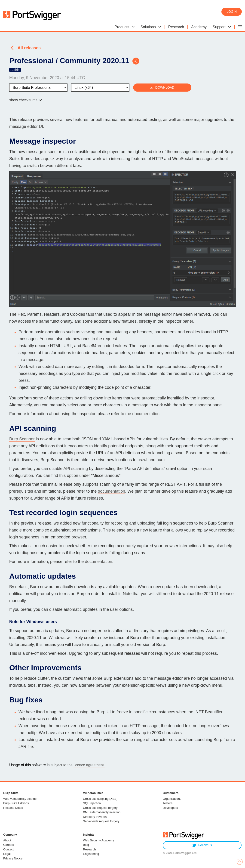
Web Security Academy (98, 840)
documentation (146, 414)
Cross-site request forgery (100, 808)
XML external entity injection (102, 812)
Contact (8, 849)
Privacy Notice (13, 858)
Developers (170, 808)
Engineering (91, 854)
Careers (9, 845)
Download (162, 88)
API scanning (76, 469)
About (7, 840)
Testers (168, 803)
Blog (86, 845)
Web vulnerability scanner (20, 799)
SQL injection (92, 803)
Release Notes (13, 808)
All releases (29, 48)
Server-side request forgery (101, 821)
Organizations (172, 799)
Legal (7, 854)
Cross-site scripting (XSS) (100, 799)
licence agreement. (89, 765)
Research (89, 849)
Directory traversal (95, 817)
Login (232, 12)
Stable (15, 70)
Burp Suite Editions (16, 803)
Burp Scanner (22, 439)
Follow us (202, 845)
